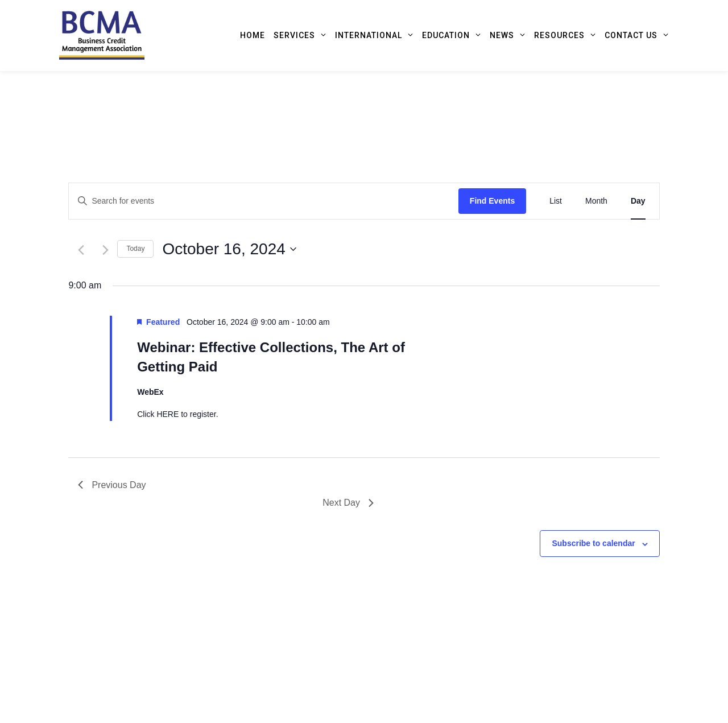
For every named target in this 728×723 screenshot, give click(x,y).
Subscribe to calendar (593, 543)
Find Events (492, 201)
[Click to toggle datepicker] (229, 249)
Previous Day (112, 485)
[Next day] (106, 250)
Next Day (348, 503)
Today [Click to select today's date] (135, 249)
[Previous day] (81, 250)
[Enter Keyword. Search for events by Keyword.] (263, 201)
